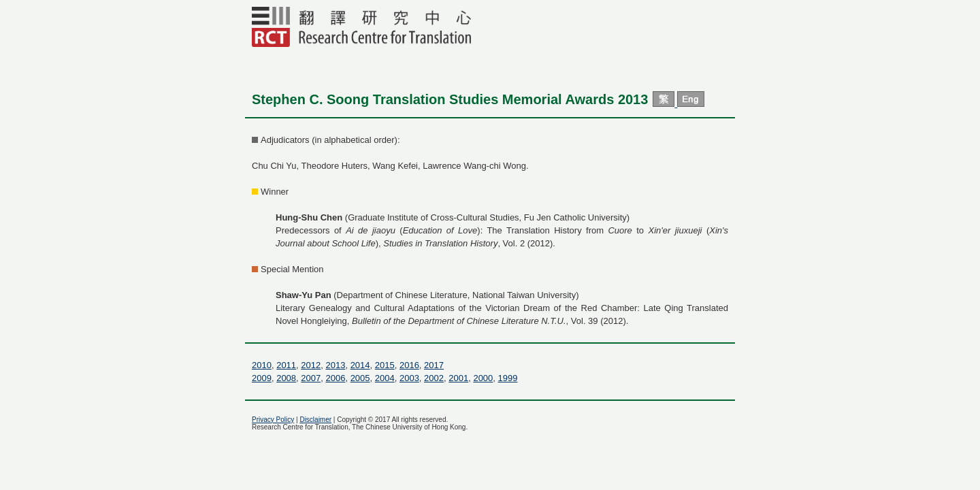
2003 (409, 378)
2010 (262, 365)
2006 (335, 378)
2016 (409, 365)
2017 (434, 365)
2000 (483, 378)
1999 (508, 378)
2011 (286, 365)
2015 (385, 365)
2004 (385, 378)
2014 (360, 365)
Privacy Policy (273, 420)
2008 (286, 378)
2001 (458, 378)
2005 (360, 378)
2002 (434, 378)
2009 (262, 378)
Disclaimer (315, 420)
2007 (311, 378)
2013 (335, 365)
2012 (311, 365)
